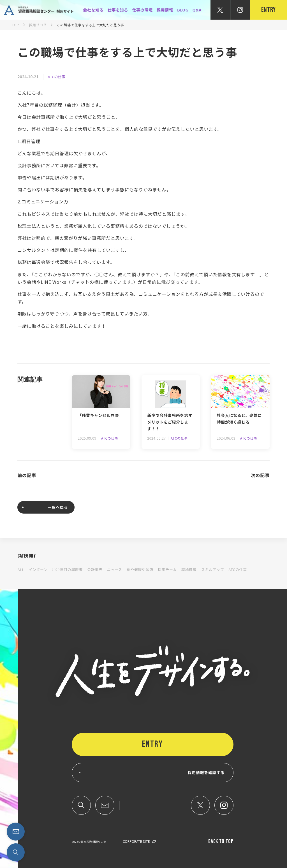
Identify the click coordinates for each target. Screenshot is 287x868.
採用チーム (167, 569)
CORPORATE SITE (136, 841)
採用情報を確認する (206, 772)
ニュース (115, 569)
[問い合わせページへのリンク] (16, 832)
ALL (21, 569)
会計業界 (95, 569)
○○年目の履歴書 (67, 569)
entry (269, 10)
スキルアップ (212, 569)
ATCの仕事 (57, 77)
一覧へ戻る (58, 507)
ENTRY (153, 744)
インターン (38, 569)
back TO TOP (221, 841)
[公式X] (220, 10)
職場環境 (189, 569)
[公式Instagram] (240, 10)
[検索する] (16, 852)
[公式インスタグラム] (224, 805)
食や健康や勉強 (140, 569)
